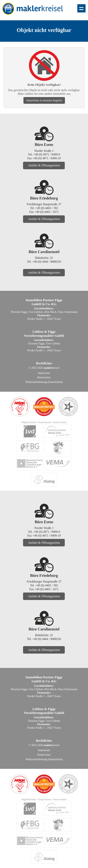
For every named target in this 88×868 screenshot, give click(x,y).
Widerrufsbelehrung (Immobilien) (44, 382)
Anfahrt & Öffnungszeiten (44, 165)
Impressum (44, 373)
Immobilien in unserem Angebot (44, 100)
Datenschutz (44, 377)
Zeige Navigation (81, 8)
